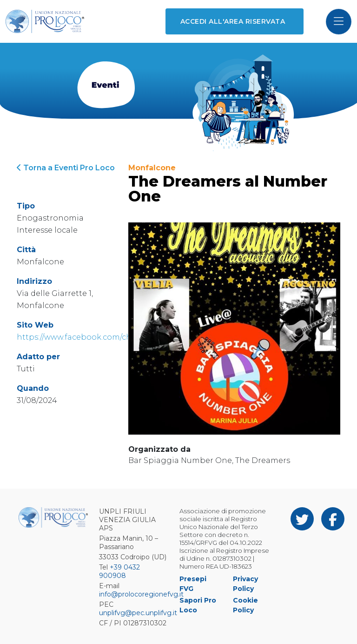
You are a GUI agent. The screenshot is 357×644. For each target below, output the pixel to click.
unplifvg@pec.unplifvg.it (138, 613)
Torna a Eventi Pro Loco (66, 168)
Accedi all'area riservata (233, 21)
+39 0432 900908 (119, 571)
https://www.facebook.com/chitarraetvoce (97, 337)
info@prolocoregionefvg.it (141, 594)
